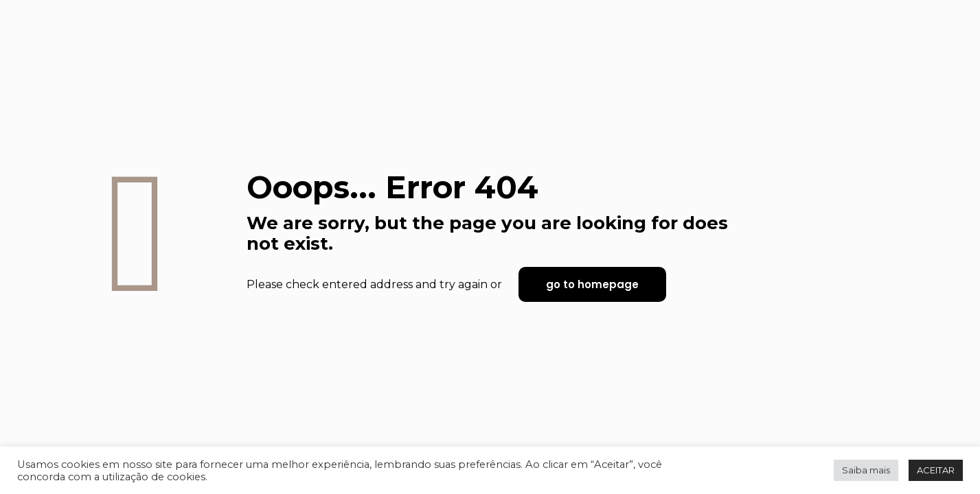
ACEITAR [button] (936, 470)
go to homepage (592, 284)
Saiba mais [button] (866, 470)
